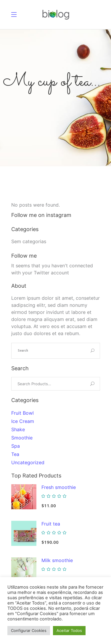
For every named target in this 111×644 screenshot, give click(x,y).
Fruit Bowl (22, 413)
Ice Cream (23, 421)
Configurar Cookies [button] (29, 630)
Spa (16, 446)
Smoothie (22, 438)
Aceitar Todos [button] (69, 630)
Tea (15, 454)
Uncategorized (28, 462)
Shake (18, 429)
